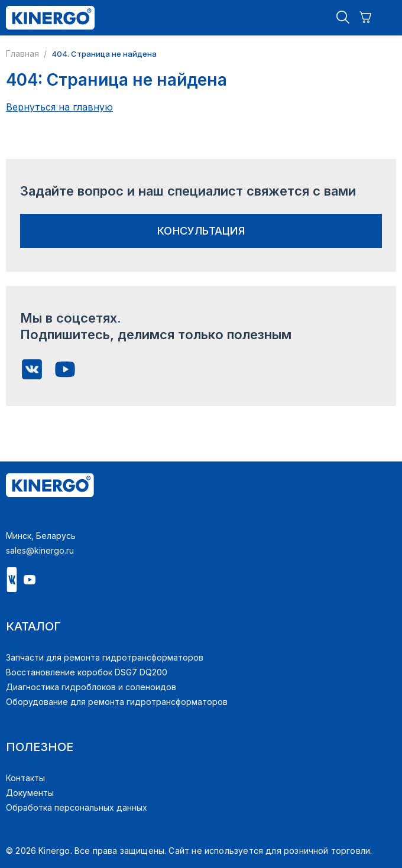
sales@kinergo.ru (40, 550)
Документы (30, 793)
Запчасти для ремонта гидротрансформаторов (105, 657)
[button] (343, 18)
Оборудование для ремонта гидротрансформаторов (117, 702)
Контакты (25, 778)
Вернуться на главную (59, 107)
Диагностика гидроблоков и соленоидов (91, 687)
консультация (201, 231)
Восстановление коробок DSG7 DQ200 (87, 672)
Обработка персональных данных (77, 807)
